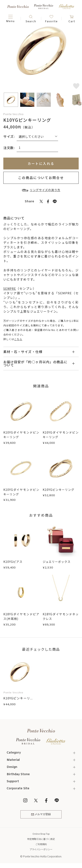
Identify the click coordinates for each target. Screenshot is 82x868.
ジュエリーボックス (58, 562)
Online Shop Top (41, 834)
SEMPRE (10, 288)
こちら (18, 339)
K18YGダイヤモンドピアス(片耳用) (21, 616)
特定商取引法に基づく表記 (41, 840)
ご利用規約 (41, 845)
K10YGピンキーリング (59, 489)
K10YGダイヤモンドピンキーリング (21, 435)
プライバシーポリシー (41, 850)
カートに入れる (41, 163)
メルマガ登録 (41, 815)
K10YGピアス (13, 562)
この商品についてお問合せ (41, 178)
